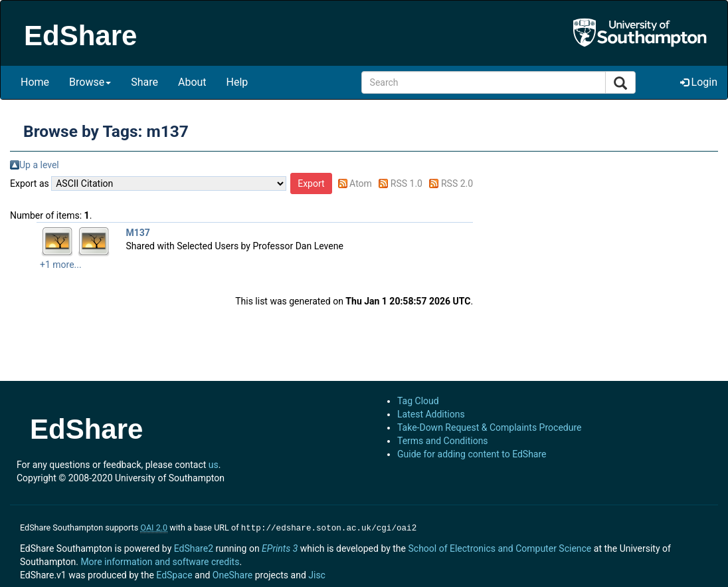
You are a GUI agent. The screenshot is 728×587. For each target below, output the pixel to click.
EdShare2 (194, 547)
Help (237, 82)
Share (144, 82)
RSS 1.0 (407, 183)
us (214, 465)
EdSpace (174, 574)
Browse (90, 82)
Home (35, 82)
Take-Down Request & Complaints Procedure (489, 427)
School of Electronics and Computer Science (500, 547)
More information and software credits (160, 560)
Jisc (317, 574)
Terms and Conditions (443, 441)
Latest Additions (431, 414)
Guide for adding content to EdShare (472, 454)
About (192, 82)
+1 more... (61, 265)
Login (699, 82)
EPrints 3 (280, 547)
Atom (361, 183)
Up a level (39, 165)
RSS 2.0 (457, 183)
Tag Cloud (418, 401)
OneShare (232, 574)
